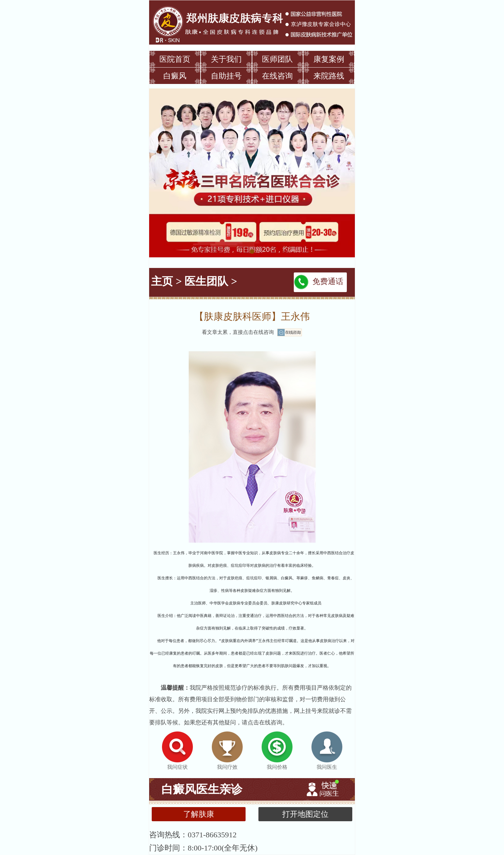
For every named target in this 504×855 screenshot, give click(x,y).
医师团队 (277, 59)
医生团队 (206, 281)
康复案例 (329, 59)
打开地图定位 (305, 814)
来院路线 (329, 76)
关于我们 (226, 59)
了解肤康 (199, 814)
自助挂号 (226, 76)
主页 (162, 281)
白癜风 (175, 76)
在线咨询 (277, 76)
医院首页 (175, 59)
